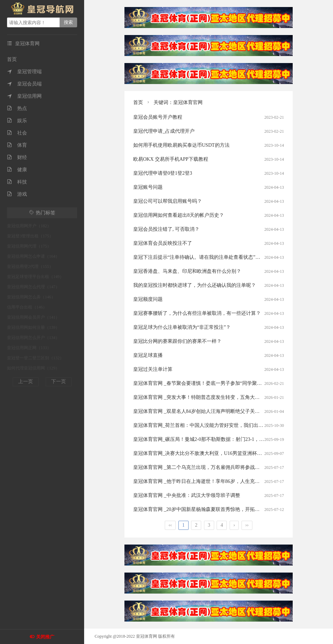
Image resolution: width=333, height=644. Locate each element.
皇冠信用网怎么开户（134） (33, 338)
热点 (17, 108)
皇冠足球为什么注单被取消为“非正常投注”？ (182, 327)
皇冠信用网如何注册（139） (33, 327)
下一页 (59, 382)
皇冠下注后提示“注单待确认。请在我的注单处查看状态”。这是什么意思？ (214, 257)
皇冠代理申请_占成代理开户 (164, 131)
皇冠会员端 (24, 84)
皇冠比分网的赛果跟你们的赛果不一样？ (177, 341)
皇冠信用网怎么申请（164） (33, 256)
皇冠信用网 (24, 96)
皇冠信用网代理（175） (29, 246)
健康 (17, 170)
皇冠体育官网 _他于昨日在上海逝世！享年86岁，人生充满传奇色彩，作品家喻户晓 (223, 481)
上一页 (26, 382)
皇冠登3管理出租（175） (30, 236)
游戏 (17, 194)
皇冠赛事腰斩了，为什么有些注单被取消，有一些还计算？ (197, 313)
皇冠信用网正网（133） (29, 348)
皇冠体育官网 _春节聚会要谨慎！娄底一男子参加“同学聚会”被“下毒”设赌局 (215, 383)
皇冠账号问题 (148, 187)
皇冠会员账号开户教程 (158, 117)
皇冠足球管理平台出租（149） (35, 277)
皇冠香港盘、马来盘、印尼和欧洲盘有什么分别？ (187, 271)
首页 (12, 59)
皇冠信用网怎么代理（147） (33, 287)
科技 (17, 182)
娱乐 (17, 121)
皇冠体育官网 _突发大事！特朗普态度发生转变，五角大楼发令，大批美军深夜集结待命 (228, 397)
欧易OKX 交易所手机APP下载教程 (171, 159)
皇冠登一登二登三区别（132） (35, 358)
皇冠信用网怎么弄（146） (31, 297)
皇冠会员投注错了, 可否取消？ (166, 229)
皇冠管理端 (24, 72)
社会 (17, 133)
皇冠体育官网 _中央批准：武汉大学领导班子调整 (187, 495)
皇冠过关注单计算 (153, 369)
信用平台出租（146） (27, 307)
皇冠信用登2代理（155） (30, 266)
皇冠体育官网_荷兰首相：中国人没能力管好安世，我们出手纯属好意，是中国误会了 (225, 425)
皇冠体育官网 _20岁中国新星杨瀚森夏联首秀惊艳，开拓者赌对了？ (206, 509)
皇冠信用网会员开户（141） (33, 317)
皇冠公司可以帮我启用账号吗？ (168, 201)
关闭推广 (45, 637)
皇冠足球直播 (148, 355)
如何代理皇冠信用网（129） (33, 368)
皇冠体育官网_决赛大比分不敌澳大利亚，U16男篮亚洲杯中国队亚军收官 (212, 453)
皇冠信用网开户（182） (29, 226)
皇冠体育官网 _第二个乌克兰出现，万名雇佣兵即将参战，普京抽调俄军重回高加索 (223, 467)
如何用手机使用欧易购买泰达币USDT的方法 (181, 145)
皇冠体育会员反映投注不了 (163, 243)
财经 (17, 157)
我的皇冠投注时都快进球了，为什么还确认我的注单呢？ (195, 285)
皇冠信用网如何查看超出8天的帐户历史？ (179, 215)
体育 (17, 145)
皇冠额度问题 (148, 299)
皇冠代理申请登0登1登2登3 (163, 173)
